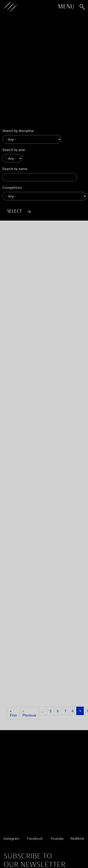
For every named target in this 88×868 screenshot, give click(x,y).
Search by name (15, 169)
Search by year (14, 150)
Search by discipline (18, 131)
